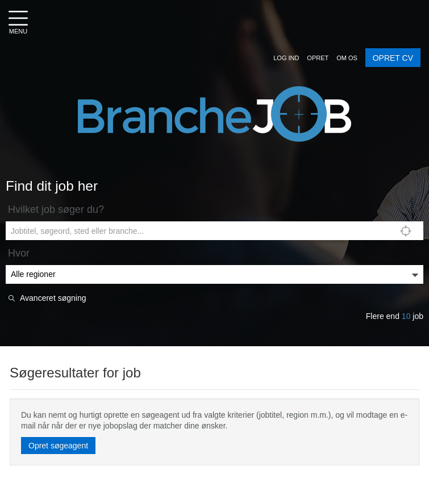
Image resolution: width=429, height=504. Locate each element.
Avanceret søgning (53, 298)
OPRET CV (393, 58)
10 (406, 316)
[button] (286, 58)
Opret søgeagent (58, 446)
